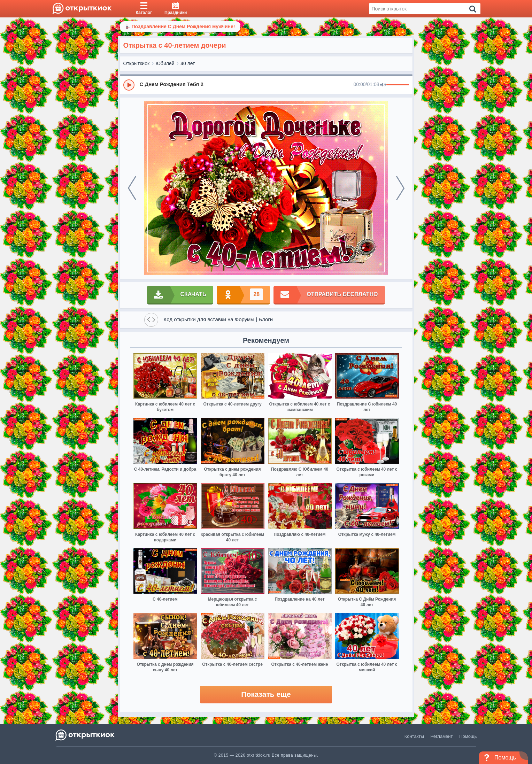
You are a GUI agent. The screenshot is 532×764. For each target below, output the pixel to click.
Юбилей (165, 63)
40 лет (188, 63)
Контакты (414, 736)
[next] (400, 188)
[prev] (132, 188)
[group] (266, 85)
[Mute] (383, 85)
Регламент (442, 736)
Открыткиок (137, 63)
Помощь (468, 736)
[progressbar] (398, 85)
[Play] (129, 85)
